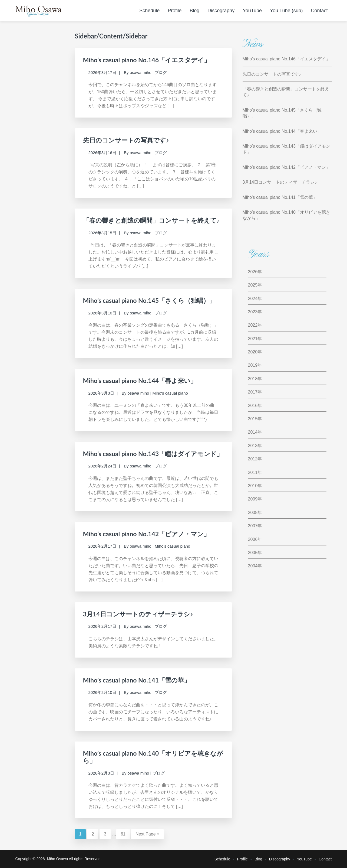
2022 (253, 325)
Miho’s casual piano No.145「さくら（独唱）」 (149, 300)
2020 (253, 352)
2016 (253, 406)
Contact (325, 859)
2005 (253, 553)
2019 (253, 365)
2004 (253, 566)
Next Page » (147, 834)
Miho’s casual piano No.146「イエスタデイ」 (147, 60)
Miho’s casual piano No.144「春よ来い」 (140, 381)
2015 (253, 419)
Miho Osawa (57, 859)
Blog (258, 859)
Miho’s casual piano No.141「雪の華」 (137, 680)
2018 (253, 379)
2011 (253, 472)
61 (125, 833)
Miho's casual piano (170, 393)
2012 (253, 459)
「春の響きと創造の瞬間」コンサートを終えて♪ (151, 220)
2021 (253, 339)
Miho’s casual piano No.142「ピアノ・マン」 (147, 534)
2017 (253, 392)
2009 (253, 499)
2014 (253, 432)
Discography (280, 859)
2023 (253, 312)
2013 (253, 446)
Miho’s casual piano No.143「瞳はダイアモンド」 (153, 454)
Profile (242, 859)
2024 (253, 299)
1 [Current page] (83, 833)
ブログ (161, 72)
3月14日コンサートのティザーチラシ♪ (138, 614)
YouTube (304, 859)
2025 (253, 285)
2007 (253, 526)
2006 (253, 539)
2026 (253, 272)
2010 (253, 486)
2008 (253, 513)
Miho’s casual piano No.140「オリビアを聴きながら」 (153, 757)
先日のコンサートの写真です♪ (126, 140)
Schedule (222, 859)
